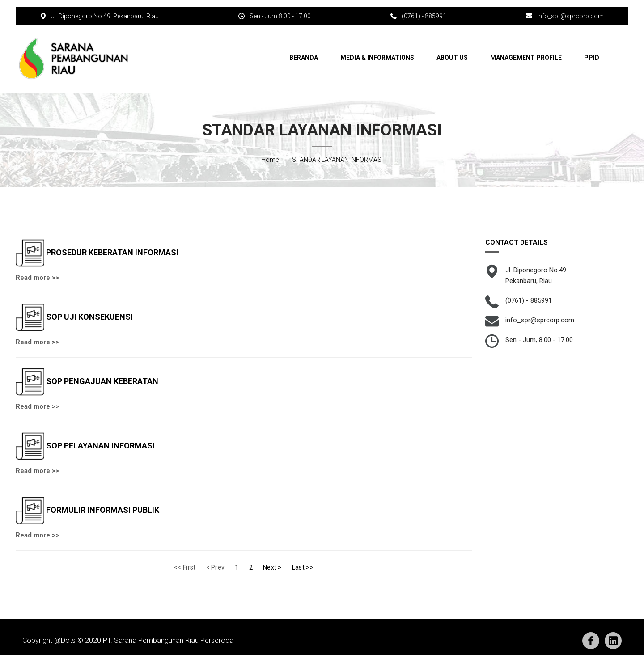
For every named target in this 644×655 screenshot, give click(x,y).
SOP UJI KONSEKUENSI (89, 316)
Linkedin (613, 641)
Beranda (304, 58)
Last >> (303, 567)
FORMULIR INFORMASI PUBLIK (103, 509)
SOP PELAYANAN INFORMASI (100, 445)
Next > (272, 567)
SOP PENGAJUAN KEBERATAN (102, 381)
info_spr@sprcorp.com (570, 16)
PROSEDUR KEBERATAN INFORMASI (112, 252)
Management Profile (526, 58)
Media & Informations (377, 58)
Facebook (591, 641)
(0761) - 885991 (424, 16)
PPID (592, 58)
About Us (452, 58)
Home (270, 160)
